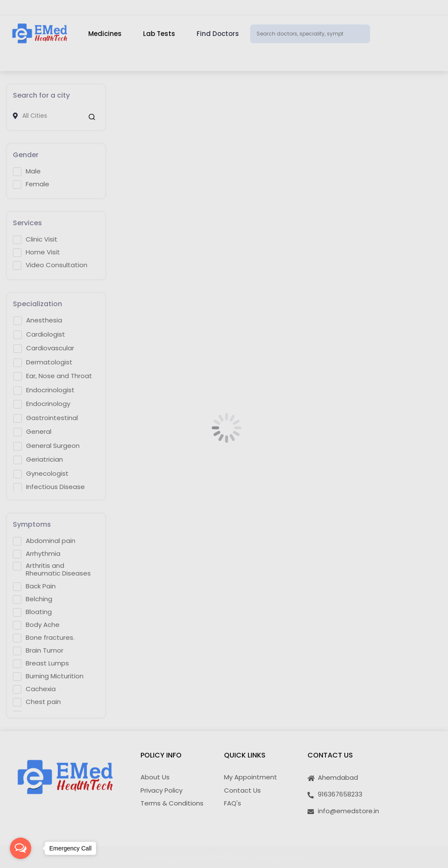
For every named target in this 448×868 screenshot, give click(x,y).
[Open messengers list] (21, 848)
